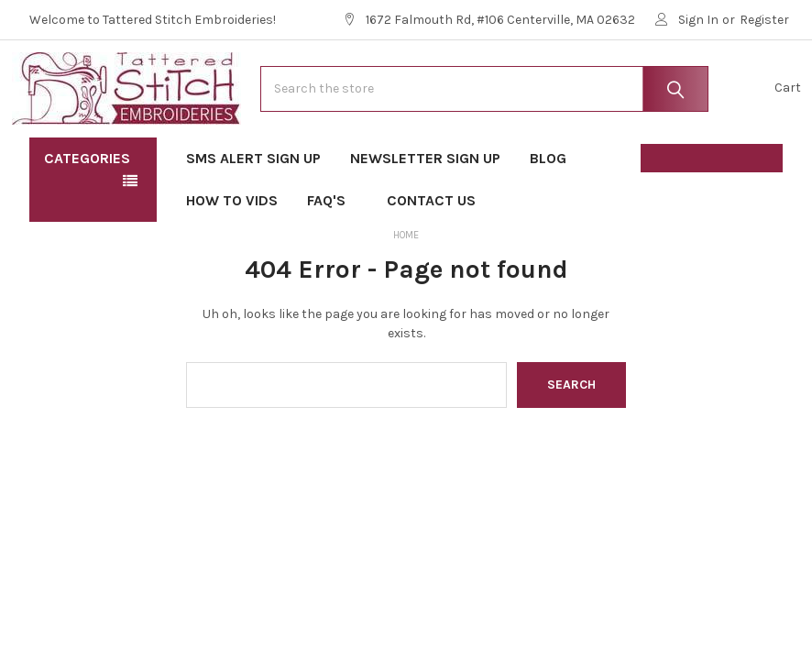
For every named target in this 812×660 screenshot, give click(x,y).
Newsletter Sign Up (425, 211)
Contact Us (431, 253)
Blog (548, 211)
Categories (87, 211)
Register (764, 20)
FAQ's (332, 253)
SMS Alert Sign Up (253, 211)
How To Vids (232, 253)
